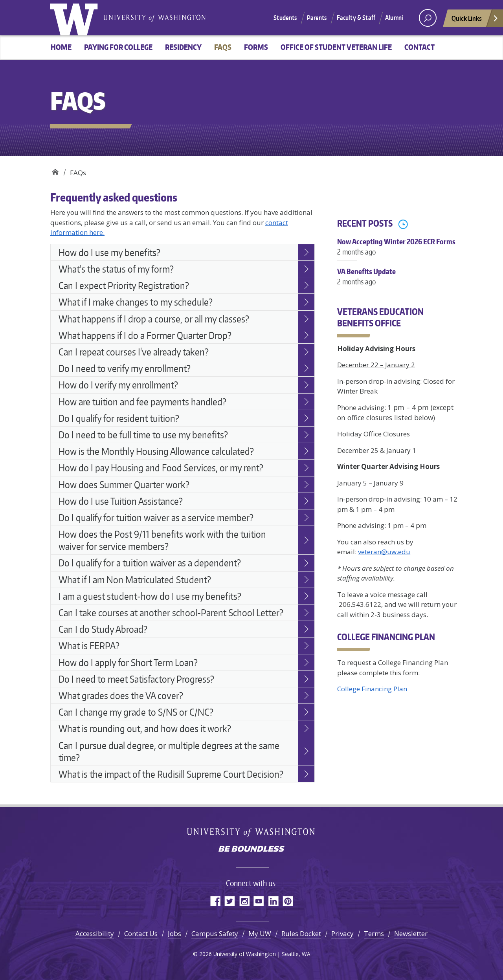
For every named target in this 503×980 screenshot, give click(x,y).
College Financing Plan (372, 689)
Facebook (215, 901)
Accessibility (95, 933)
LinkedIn (273, 901)
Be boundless (251, 850)
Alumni (394, 18)
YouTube (259, 901)
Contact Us (141, 933)
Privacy (342, 933)
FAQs (223, 47)
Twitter (230, 901)
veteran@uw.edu (384, 552)
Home (61, 47)
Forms (256, 47)
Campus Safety (215, 933)
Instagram (244, 901)
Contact (419, 47)
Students (285, 18)
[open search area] (428, 18)
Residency (183, 47)
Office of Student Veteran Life (336, 47)
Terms (374, 933)
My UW (260, 933)
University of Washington (76, 18)
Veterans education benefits (55, 170)
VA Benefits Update (398, 280)
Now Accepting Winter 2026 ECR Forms (398, 251)
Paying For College (118, 47)
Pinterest (288, 901)
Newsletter (411, 933)
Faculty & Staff (356, 18)
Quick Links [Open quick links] (475, 20)
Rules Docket (301, 933)
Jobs (174, 933)
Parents (317, 18)
